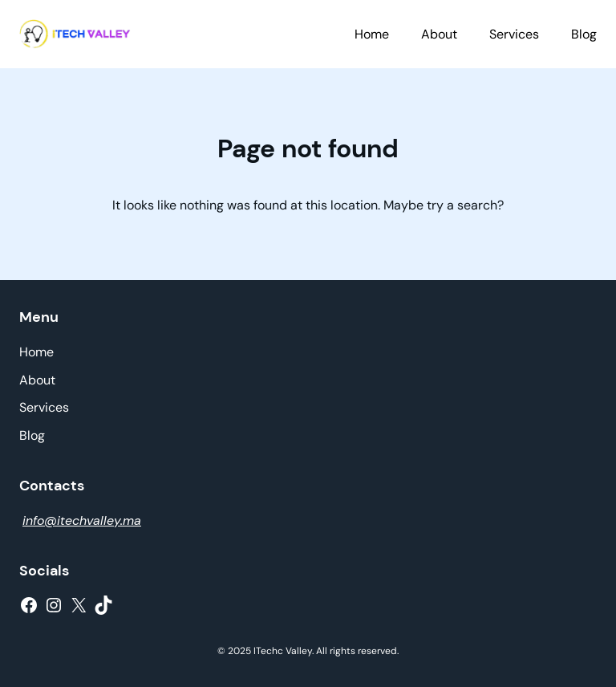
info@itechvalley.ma (82, 520)
